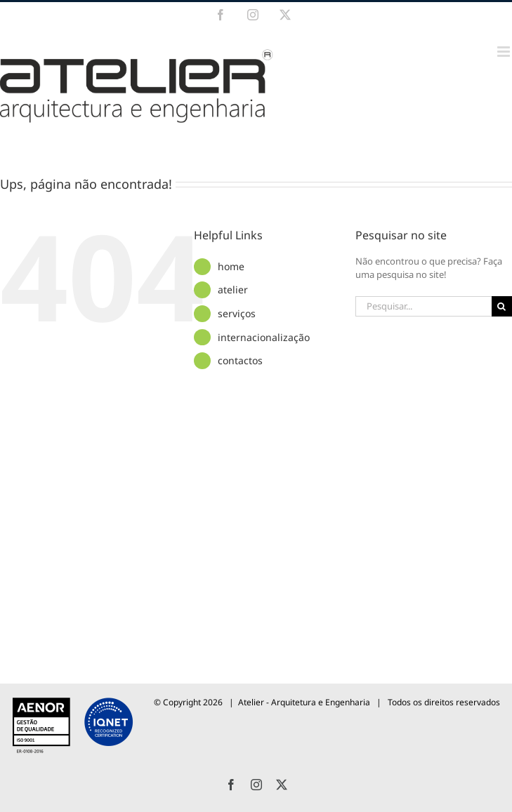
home (231, 266)
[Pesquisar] (502, 306)
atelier (233, 289)
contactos (240, 360)
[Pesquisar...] (424, 306)
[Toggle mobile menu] (505, 52)
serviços (237, 313)
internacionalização (264, 337)
